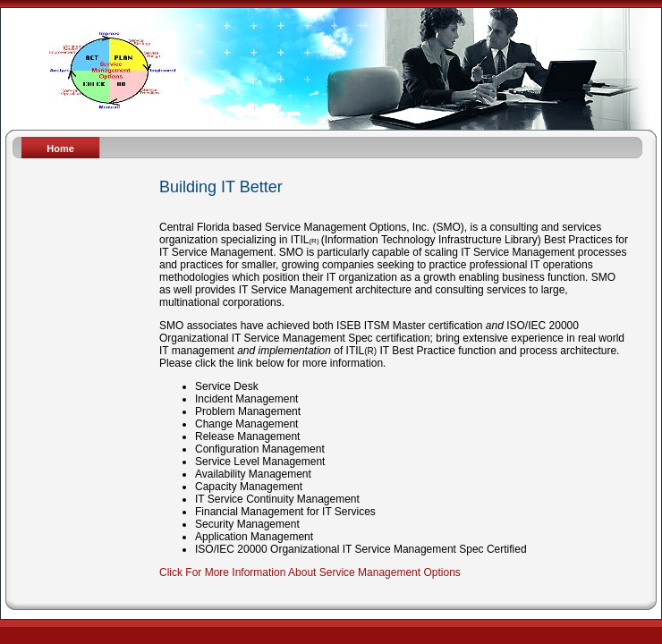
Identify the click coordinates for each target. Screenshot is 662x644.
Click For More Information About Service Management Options (310, 572)
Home (60, 148)
